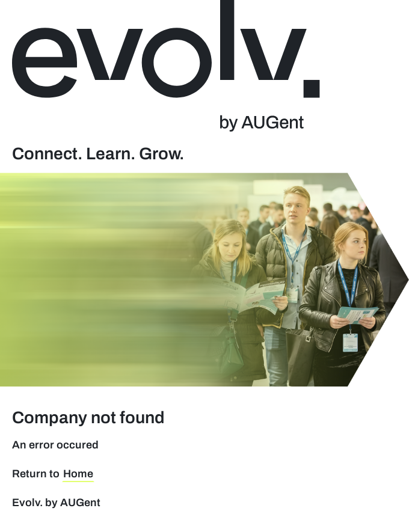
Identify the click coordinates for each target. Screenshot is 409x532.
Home (78, 474)
